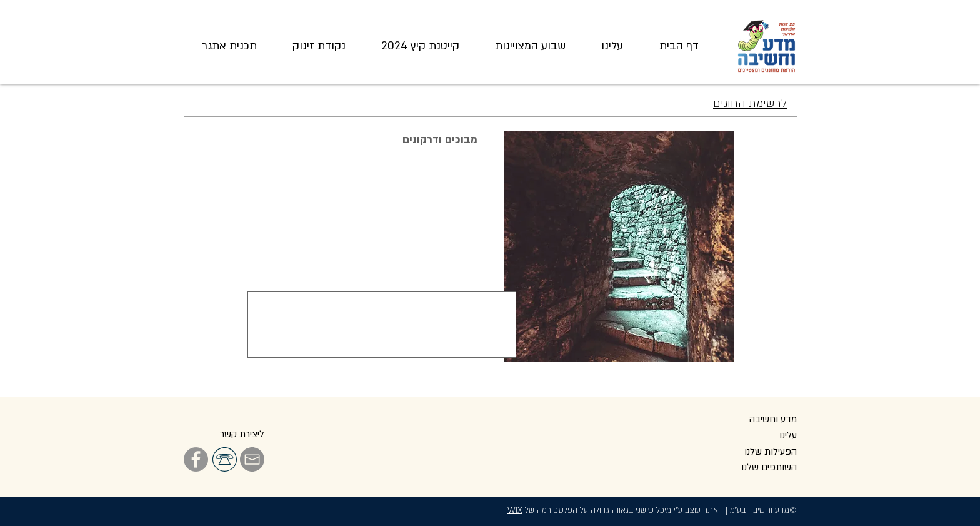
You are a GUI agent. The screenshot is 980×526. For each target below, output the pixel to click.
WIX (515, 510)
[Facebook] (196, 459)
